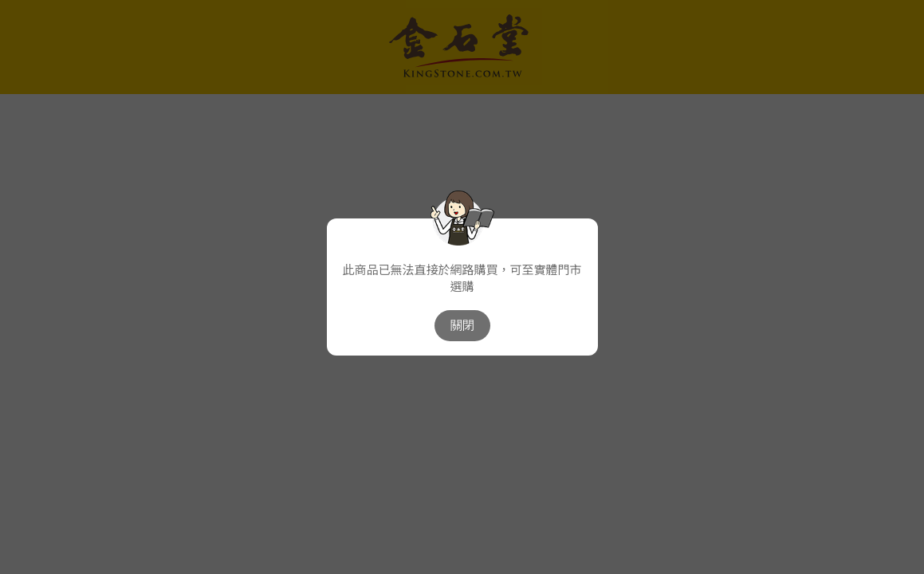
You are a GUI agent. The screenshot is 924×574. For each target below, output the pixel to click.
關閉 (462, 325)
